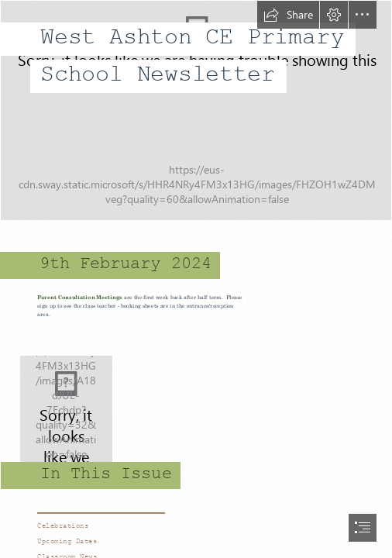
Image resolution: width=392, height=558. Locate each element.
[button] (288, 15)
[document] (196, 279)
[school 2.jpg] (196, 410)
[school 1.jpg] (196, 110)
